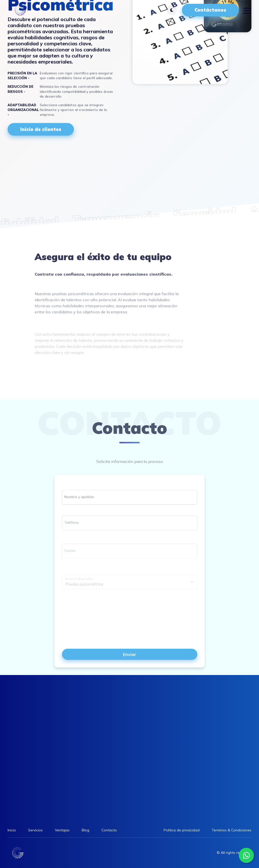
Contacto (109, 830)
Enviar (129, 654)
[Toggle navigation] (247, 10)
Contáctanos (210, 10)
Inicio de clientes (41, 129)
